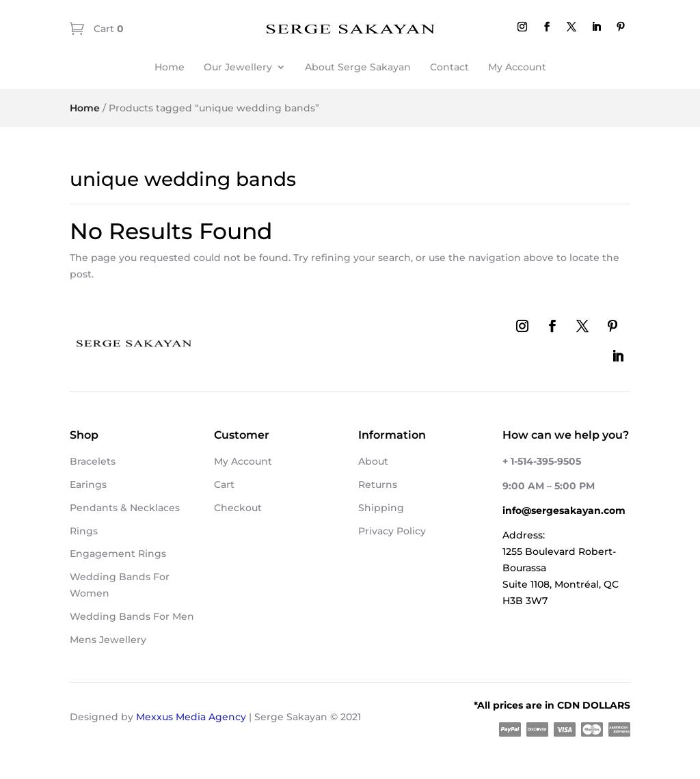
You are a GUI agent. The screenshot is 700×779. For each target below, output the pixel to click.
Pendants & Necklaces (125, 508)
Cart (107, 29)
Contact (449, 67)
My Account (517, 67)
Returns (378, 484)
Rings (84, 531)
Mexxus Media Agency (191, 717)
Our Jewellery (238, 67)
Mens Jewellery (108, 640)
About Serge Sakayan (358, 67)
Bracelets (93, 461)
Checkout (238, 508)
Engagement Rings (118, 553)
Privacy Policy (392, 531)
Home (170, 67)
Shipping (381, 508)
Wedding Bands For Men (132, 616)
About (373, 461)
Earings (88, 484)
